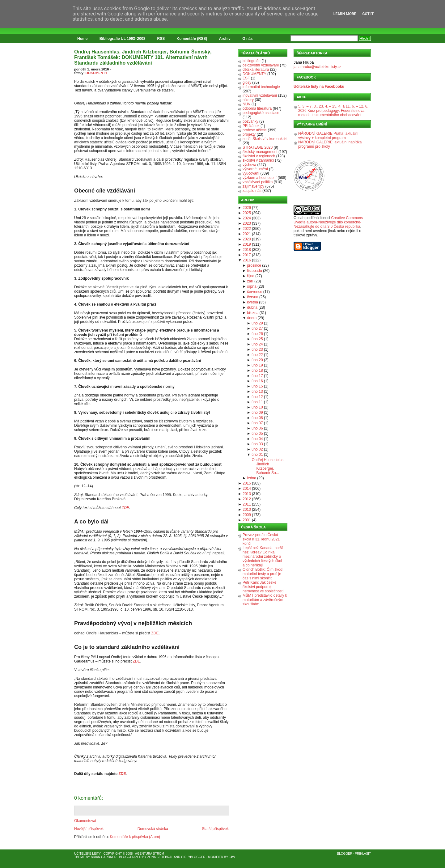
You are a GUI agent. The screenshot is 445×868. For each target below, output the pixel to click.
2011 (247, 504)
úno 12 (257, 397)
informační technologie (261, 87)
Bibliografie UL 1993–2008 (123, 39)
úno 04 (257, 439)
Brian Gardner (104, 857)
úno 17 (257, 376)
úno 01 (257, 455)
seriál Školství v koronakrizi (265, 139)
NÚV (246, 104)
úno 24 (257, 344)
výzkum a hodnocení (260, 178)
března (253, 313)
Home (82, 39)
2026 (247, 208)
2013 (247, 494)
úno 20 (257, 360)
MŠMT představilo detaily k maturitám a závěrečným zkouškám (265, 600)
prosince (254, 265)
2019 (247, 244)
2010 (247, 510)
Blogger (345, 854)
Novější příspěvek (89, 829)
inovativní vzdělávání (260, 95)
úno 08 (257, 418)
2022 (247, 229)
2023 (247, 223)
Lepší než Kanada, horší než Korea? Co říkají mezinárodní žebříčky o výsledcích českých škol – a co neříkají (264, 557)
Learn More (345, 14)
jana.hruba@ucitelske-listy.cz (318, 67)
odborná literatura (257, 108)
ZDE (125, 508)
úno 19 (257, 365)
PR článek (251, 126)
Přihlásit (363, 854)
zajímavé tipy (253, 186)
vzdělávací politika (258, 182)
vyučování (251, 173)
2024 (247, 218)
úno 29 (257, 323)
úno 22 (257, 355)
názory (248, 100)
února (252, 318)
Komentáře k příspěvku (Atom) (135, 837)
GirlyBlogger (193, 857)
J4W (232, 857)
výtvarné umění (255, 169)
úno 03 (257, 444)
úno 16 (257, 381)
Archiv (225, 39)
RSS (161, 39)
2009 (247, 515)
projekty (249, 134)
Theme (80, 857)
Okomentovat (85, 821)
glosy (247, 83)
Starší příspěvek (215, 829)
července (255, 292)
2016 (247, 260)
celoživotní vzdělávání (261, 65)
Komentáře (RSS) (192, 39)
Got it (368, 14)
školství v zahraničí (258, 160)
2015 (247, 483)
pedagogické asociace (261, 113)
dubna (252, 307)
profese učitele (255, 130)
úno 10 (257, 407)
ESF (246, 78)
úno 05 (257, 434)
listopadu (255, 271)
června (253, 297)
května (253, 302)
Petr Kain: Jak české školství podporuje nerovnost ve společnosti (263, 587)
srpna (252, 286)
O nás (247, 39)
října (251, 276)
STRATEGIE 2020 (258, 147)
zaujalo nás (252, 191)
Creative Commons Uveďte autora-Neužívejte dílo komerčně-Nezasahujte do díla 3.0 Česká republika (328, 222)
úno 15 (257, 386)
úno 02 (257, 449)
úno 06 (257, 428)
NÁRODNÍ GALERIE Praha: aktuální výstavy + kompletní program (328, 136)
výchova (249, 165)
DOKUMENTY (97, 73)
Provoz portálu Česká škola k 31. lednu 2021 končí (261, 539)
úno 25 (257, 339)
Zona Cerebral (160, 857)
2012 (247, 499)
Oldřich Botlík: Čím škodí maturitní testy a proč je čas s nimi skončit (263, 574)
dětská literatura (256, 70)
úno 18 (257, 370)
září (250, 281)
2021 (247, 234)
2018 (247, 250)
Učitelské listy (87, 854)
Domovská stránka (153, 829)
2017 (247, 255)
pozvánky (250, 121)
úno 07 (257, 423)
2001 (247, 520)
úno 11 (257, 402)
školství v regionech (259, 156)
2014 (247, 489)
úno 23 (257, 349)
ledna (252, 478)
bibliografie (252, 61)
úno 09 (257, 413)
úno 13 (257, 392)
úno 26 (257, 334)
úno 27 (257, 328)
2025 (247, 213)
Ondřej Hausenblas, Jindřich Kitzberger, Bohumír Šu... (268, 466)
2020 (247, 239)
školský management (260, 152)
